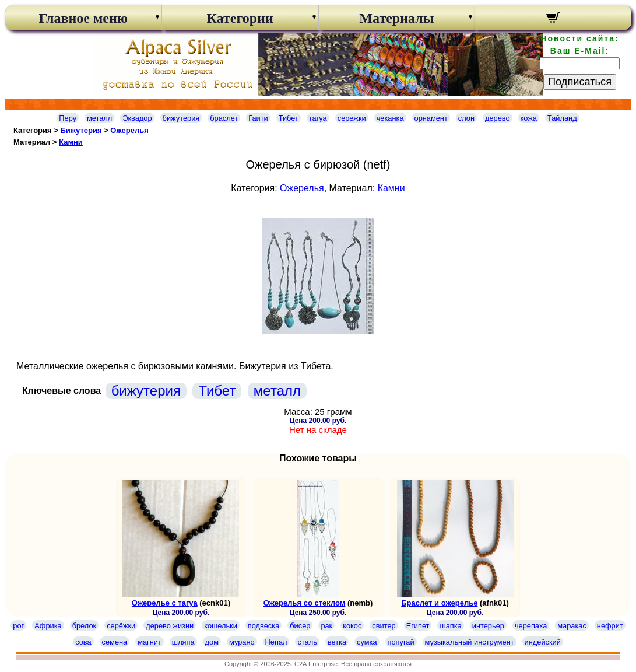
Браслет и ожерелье (439, 603)
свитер (384, 626)
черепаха (531, 626)
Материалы (396, 18)
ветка (337, 642)
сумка (367, 642)
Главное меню (84, 18)
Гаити (258, 118)
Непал (276, 642)
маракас (572, 626)
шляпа (183, 642)
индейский (543, 642)
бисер (300, 626)
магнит (150, 642)
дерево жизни (170, 626)
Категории (240, 18)
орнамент (431, 118)
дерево (498, 118)
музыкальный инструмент (470, 642)
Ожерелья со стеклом (305, 603)
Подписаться (580, 82)
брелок (84, 626)
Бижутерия (81, 130)
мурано (242, 642)
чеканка (390, 118)
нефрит (610, 626)
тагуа (318, 118)
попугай (401, 642)
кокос (352, 626)
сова (83, 642)
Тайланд (562, 118)
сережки (352, 118)
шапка (450, 626)
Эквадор (137, 118)
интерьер (488, 626)
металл (99, 118)
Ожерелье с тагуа (165, 603)
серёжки (121, 626)
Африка (48, 626)
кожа (529, 118)
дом (212, 642)
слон (466, 118)
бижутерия (181, 118)
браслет (224, 118)
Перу (68, 118)
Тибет (289, 118)
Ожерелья (129, 130)
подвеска (263, 626)
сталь (307, 642)
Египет (418, 626)
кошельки (221, 626)
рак (326, 626)
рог (18, 626)
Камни (71, 142)
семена (115, 642)
